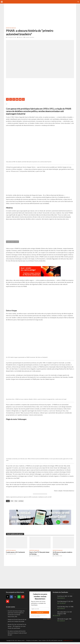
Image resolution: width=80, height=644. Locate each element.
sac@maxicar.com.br (68, 642)
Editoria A (20, 37)
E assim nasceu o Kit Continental (16, 552)
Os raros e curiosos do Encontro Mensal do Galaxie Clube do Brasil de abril (16, 635)
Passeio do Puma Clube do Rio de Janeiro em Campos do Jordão (17, 622)
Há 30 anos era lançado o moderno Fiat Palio (61, 553)
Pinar (16, 501)
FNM (12, 501)
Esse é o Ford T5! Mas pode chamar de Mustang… (38, 553)
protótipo (21, 501)
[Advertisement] (40, 16)
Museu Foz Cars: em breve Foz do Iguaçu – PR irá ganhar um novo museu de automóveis (17, 628)
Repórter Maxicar (11, 28)
